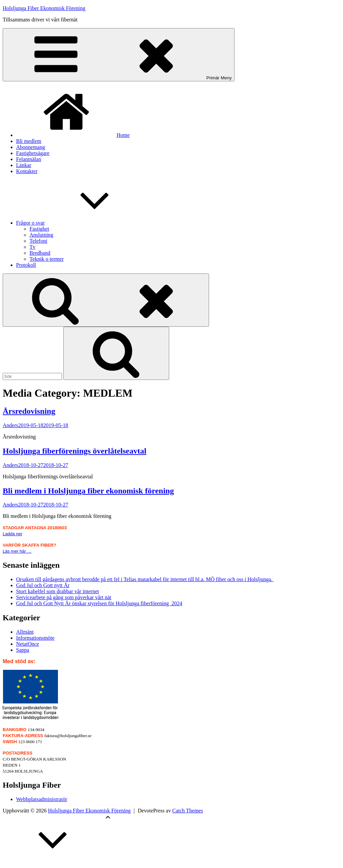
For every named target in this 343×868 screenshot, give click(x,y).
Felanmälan (29, 159)
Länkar (24, 165)
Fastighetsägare (33, 153)
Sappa (23, 650)
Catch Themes (188, 811)
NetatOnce (27, 644)
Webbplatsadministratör (42, 799)
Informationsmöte (35, 638)
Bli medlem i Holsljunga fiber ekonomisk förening (88, 491)
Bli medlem (29, 141)
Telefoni (38, 241)
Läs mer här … (17, 551)
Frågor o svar (81, 223)
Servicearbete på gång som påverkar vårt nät (64, 597)
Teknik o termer (47, 259)
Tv (32, 247)
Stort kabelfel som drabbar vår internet (57, 591)
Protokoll (26, 265)
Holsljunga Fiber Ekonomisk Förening (44, 8)
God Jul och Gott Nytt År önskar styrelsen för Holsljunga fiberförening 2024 (99, 603)
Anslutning (41, 235)
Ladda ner (13, 534)
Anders (10, 425)
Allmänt (25, 632)
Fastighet (39, 229)
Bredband (40, 253)
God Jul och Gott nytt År (43, 585)
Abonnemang (30, 147)
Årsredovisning (29, 411)
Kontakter (27, 171)
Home (73, 135)
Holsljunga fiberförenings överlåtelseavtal (75, 451)
